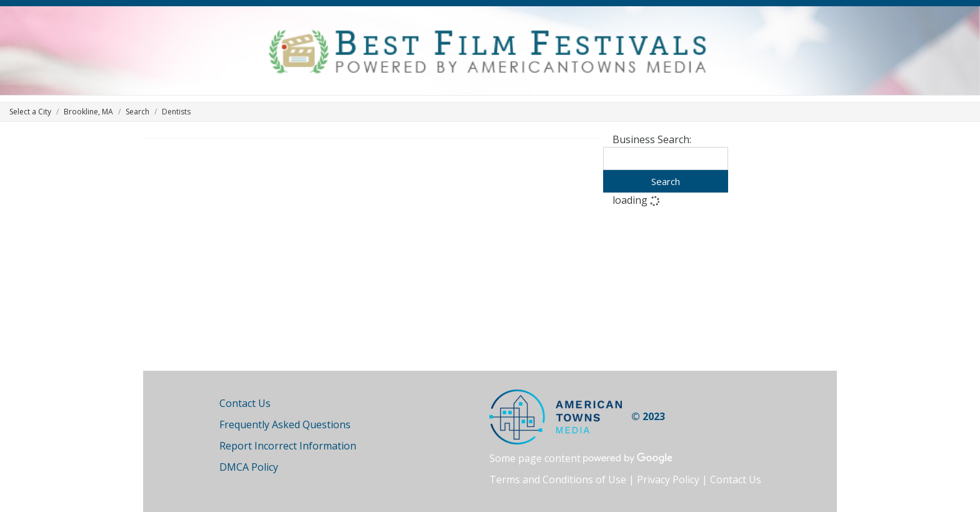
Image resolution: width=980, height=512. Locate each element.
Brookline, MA (88, 112)
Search (137, 112)
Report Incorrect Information (288, 446)
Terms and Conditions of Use (558, 479)
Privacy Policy (668, 479)
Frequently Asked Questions (285, 424)
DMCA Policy (249, 467)
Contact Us (245, 403)
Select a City (30, 112)
